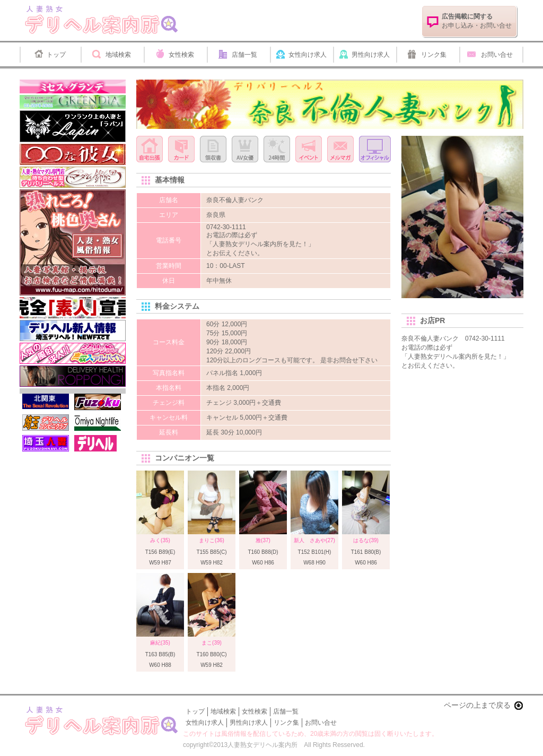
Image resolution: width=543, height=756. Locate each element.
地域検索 (118, 55)
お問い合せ (497, 55)
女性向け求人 (308, 55)
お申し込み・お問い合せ (477, 21)
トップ (56, 55)
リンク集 (434, 55)
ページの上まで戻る (477, 705)
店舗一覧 (244, 55)
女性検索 (181, 55)
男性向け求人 (371, 55)
